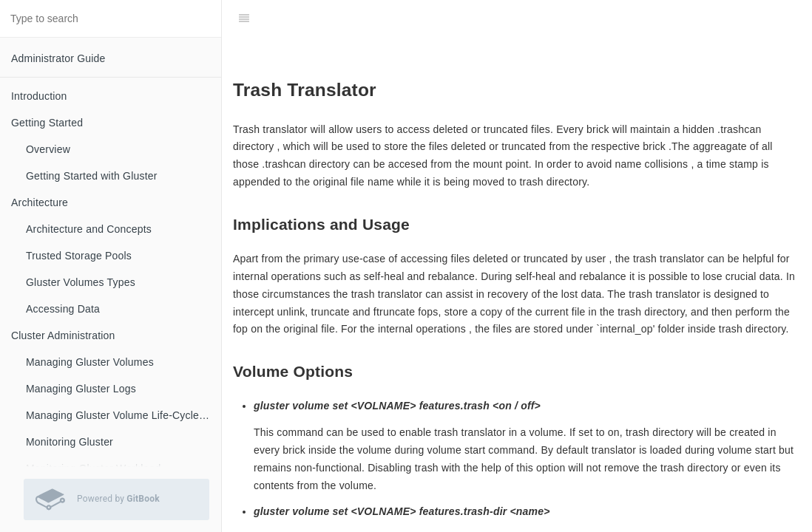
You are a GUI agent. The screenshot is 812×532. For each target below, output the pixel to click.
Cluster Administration (63, 335)
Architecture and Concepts (89, 229)
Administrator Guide (58, 58)
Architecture (40, 202)
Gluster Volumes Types (81, 282)
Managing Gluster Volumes (90, 362)
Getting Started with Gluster (92, 176)
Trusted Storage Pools (79, 256)
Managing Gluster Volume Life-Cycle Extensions (124, 415)
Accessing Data (63, 309)
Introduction (39, 96)
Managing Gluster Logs (81, 389)
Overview (48, 149)
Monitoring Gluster (70, 442)
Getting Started (47, 123)
